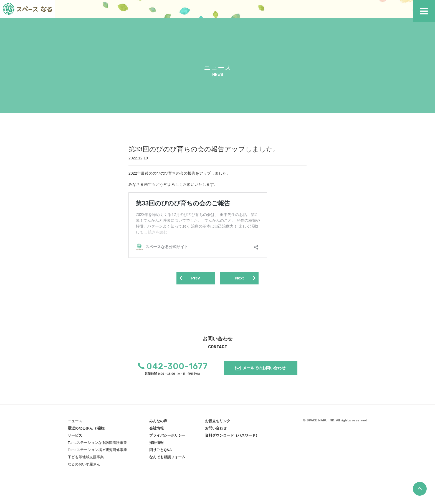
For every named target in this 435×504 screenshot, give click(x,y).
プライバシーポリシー (167, 436)
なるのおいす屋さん (84, 465)
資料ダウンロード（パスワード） (232, 436)
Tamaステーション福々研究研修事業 (97, 451)
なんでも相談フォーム (167, 458)
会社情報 (156, 429)
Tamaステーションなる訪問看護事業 (97, 444)
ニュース (75, 422)
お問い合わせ (216, 429)
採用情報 (156, 444)
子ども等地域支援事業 (86, 458)
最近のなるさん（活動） (88, 429)
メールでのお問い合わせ (264, 369)
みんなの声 (158, 422)
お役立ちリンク (218, 422)
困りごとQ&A (160, 451)
